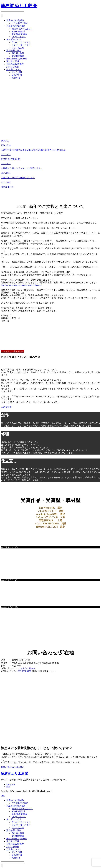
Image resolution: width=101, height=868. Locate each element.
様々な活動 (17, 72)
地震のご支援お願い (16, 20)
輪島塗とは (17, 75)
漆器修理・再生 (14, 51)
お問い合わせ (13, 67)
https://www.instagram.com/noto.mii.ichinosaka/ (22, 285)
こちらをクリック (27, 668)
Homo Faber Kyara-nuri (17, 59)
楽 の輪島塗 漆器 (19, 34)
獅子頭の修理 (18, 53)
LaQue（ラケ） (19, 37)
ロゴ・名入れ (18, 48)
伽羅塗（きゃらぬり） (22, 29)
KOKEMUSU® (18, 31)
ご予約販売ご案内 (20, 23)
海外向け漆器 (13, 61)
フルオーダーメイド (21, 42)
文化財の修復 (18, 56)
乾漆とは (16, 78)
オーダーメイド (14, 39)
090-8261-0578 (24, 671)
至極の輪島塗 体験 (15, 64)
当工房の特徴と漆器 (16, 26)
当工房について (14, 70)
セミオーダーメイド (21, 45)
